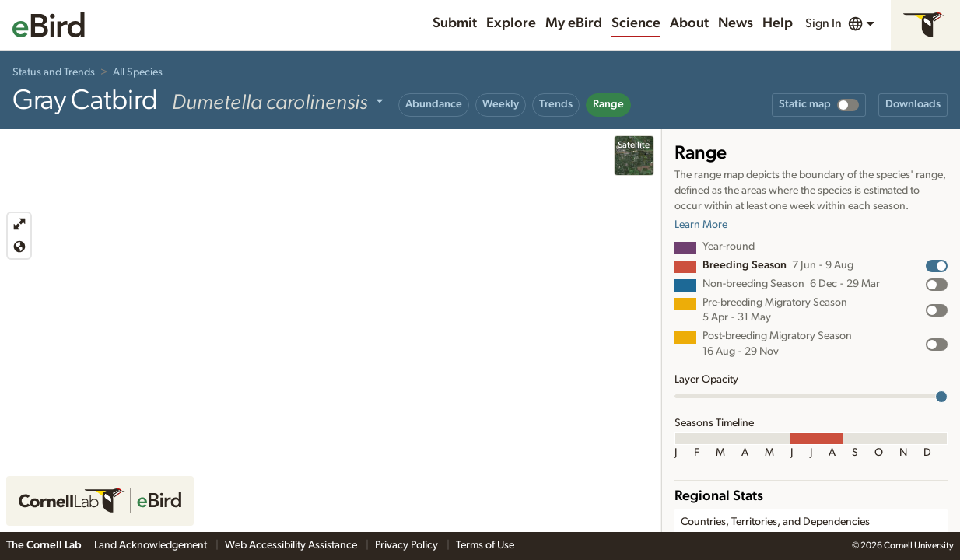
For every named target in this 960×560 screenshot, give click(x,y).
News (736, 23)
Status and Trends (54, 72)
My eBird (574, 23)
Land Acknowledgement (152, 545)
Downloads (913, 104)
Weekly (501, 104)
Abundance (434, 104)
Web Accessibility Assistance (292, 545)
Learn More (701, 225)
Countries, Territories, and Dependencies (775, 522)
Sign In (823, 23)
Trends (556, 104)
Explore (511, 23)
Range (608, 104)
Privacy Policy (408, 545)
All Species (138, 72)
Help (778, 23)
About (689, 23)
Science (636, 23)
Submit (455, 23)
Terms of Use (485, 545)
